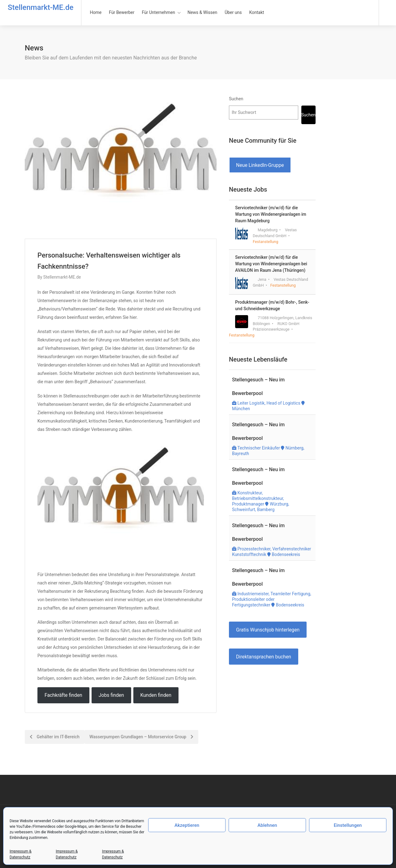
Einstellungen (348, 825)
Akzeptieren (187, 825)
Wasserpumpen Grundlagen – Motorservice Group (141, 737)
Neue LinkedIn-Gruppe (260, 165)
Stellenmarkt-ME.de (41, 7)
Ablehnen (267, 825)
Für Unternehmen (159, 12)
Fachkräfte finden (63, 695)
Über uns (233, 12)
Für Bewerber (122, 12)
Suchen (236, 99)
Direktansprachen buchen (264, 657)
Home (96, 12)
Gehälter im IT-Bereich (55, 737)
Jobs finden (111, 695)
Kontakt (256, 12)
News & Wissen (202, 12)
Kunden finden (156, 695)
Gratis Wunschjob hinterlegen (268, 630)
